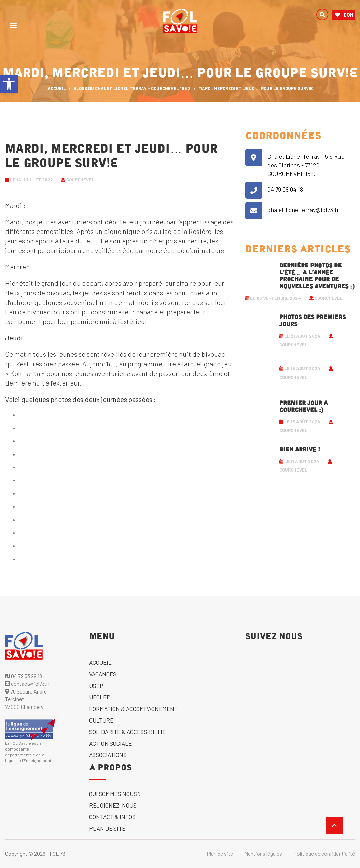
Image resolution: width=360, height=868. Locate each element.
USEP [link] (96, 686)
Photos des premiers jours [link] (313, 321)
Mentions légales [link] (263, 853)
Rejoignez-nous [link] (113, 805)
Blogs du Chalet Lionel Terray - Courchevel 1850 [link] (132, 88)
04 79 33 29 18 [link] (24, 676)
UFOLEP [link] (100, 697)
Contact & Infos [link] (112, 817)
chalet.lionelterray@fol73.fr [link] (303, 210)
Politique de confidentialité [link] (324, 853)
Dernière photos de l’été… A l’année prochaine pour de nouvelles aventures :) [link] (317, 276)
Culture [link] (101, 720)
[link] (9, 84)
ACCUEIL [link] (57, 88)
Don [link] (344, 15)
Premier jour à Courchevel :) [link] (303, 406)
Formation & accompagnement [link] (133, 709)
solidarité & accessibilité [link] (128, 732)
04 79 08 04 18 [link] (285, 189)
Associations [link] (108, 755)
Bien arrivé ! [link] (300, 450)
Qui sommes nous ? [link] (115, 794)
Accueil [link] (100, 662)
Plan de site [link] (107, 828)
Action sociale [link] (110, 743)
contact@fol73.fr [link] (27, 683)
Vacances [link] (103, 674)
